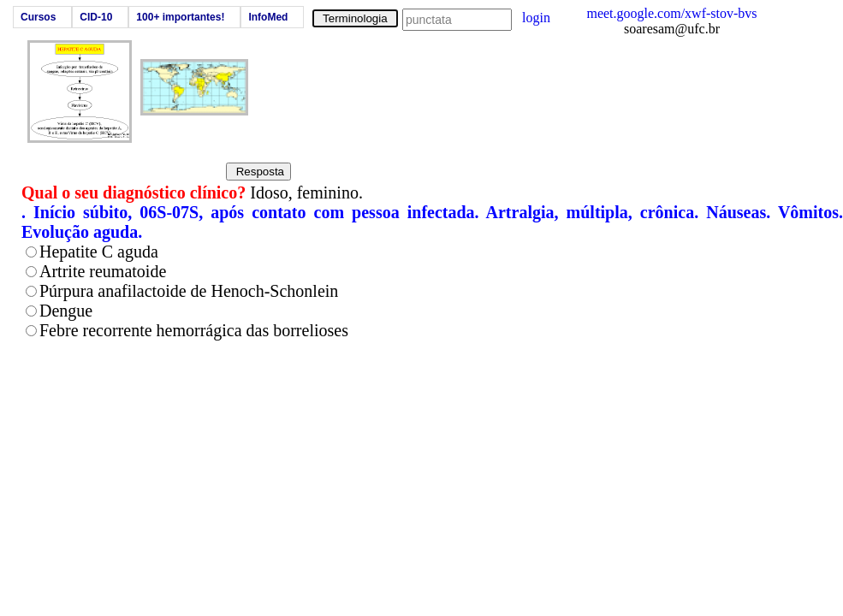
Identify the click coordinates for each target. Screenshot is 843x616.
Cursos (38, 17)
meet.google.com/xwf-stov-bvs (671, 13)
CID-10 (96, 17)
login (536, 18)
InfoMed (268, 17)
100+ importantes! (180, 17)
